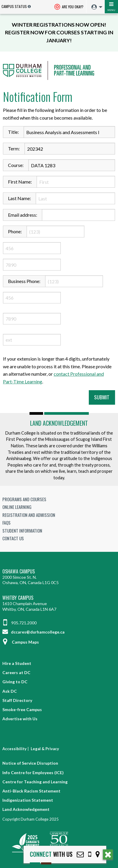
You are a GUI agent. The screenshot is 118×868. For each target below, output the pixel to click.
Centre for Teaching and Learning (35, 782)
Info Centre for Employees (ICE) (33, 773)
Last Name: (19, 198)
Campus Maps (21, 642)
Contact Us (13, 538)
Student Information (22, 531)
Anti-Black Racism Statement (31, 791)
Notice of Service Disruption (30, 763)
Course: (16, 165)
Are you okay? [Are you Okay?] (69, 7)
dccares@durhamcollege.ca (33, 632)
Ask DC (10, 691)
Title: (13, 132)
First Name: (20, 182)
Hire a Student (17, 663)
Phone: (15, 231)
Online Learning (17, 507)
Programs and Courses (24, 499)
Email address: (23, 215)
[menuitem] (95, 7)
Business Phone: (24, 281)
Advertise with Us (20, 719)
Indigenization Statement (28, 800)
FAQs (6, 523)
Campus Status (14, 6)
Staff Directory (17, 700)
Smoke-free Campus (22, 709)
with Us (51, 854)
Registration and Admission (29, 515)
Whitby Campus (18, 598)
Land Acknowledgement (59, 423)
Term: (14, 148)
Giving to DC (15, 682)
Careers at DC (16, 672)
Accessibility (14, 749)
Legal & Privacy (45, 749)
